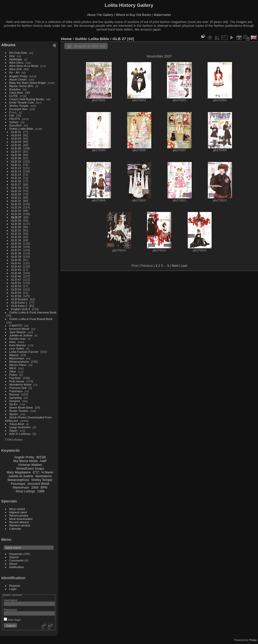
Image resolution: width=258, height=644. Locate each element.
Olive (13, 371)
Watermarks (162, 15)
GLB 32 (16, 234)
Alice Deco (16, 62)
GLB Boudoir (20, 299)
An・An (15, 72)
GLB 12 (16, 168)
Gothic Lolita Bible (21, 129)
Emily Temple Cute (22, 102)
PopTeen (15, 378)
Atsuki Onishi (18, 79)
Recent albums (19, 522)
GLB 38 (16, 253)
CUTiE (14, 96)
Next (175, 266)
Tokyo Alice (17, 424)
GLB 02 (16, 135)
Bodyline (15, 89)
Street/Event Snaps (30, 468)
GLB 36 (16, 247)
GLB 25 (16, 211)
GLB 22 (16, 201)
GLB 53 (16, 286)
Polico (13, 375)
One (12, 56)
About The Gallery (100, 15)
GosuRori (16, 125)
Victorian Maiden (30, 465)
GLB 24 (16, 207)
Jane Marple (18, 332)
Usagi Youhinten (20, 427)
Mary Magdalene (19, 472)
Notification (17, 567)
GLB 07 (16, 152)
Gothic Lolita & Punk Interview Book (33, 312)
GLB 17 (16, 184)
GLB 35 (16, 243)
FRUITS (15, 119)
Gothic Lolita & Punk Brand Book (31, 319)
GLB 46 (16, 276)
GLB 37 (16, 250)
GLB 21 (16, 197)
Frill (12, 115)
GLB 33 (16, 237)
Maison (14, 355)
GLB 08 (16, 155)
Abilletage (16, 59)
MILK (13, 368)
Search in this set (90, 46)
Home (66, 39)
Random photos (20, 525)
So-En (13, 404)
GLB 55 (16, 293)
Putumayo (16, 391)
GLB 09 (16, 158)
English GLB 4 (21, 309)
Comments (17, 560)
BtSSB (41, 457)
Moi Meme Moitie (25, 461)
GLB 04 (16, 142)
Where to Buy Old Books (133, 15)
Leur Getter (17, 348)
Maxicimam (17, 358)
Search (14, 557)
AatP (43, 461)
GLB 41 (16, 263)
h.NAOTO (16, 325)
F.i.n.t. (13, 112)
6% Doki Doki (18, 53)
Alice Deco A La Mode (24, 66)
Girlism (14, 122)
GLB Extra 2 (19, 306)
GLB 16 (16, 181)
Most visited (17, 509)
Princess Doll (18, 388)
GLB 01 (16, 132)
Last (184, 266)
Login (13, 589)
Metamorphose (19, 361)
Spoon (14, 414)
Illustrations (44, 476)
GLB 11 (16, 165)
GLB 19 (16, 191)
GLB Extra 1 (19, 302)
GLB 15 (16, 178)
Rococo (14, 394)
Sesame (15, 401)
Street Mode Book (21, 407)
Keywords (16, 554)
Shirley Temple (19, 106)
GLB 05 (16, 145)
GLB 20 (16, 194)
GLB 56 (16, 296)
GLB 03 (16, 138)
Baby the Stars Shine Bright (28, 83)
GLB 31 (16, 230)
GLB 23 (16, 204)
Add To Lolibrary (20, 434)
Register (15, 586)
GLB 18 (16, 188)
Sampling (16, 398)
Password (10, 610)
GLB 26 (16, 214)
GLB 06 (16, 148)
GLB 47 (16, 279)
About (13, 564)
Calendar (15, 529)
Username (11, 600)
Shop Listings (25, 491)
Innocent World (19, 329)
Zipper (13, 430)
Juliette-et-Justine (21, 335)
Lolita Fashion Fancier (24, 352)
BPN (44, 487)
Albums (8, 45)
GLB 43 (16, 270)
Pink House (17, 381)
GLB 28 (16, 220)
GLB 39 (16, 257)
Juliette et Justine (21, 476)
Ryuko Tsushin (19, 411)
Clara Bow (16, 92)
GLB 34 (16, 240)
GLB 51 (16, 283)
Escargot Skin (19, 109)
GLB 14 (16, 175)
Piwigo (253, 640)
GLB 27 (16, 217)
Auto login (12, 620)
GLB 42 (16, 266)
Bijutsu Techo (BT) (21, 86)
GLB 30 (16, 227)
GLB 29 (16, 224)
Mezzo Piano (18, 365)
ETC (36, 472)
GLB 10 (16, 161)
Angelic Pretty (19, 76)
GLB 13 (16, 171)
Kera (12, 342)
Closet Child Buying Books (27, 99)
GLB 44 (16, 273)
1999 (41, 491)
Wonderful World (20, 384)
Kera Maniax (18, 345)
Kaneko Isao (18, 339)
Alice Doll (16, 69)
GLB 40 (16, 260)
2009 (35, 487)
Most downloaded (21, 519)
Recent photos (19, 515)
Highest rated (18, 512)
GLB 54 (16, 289)
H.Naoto (47, 472)
